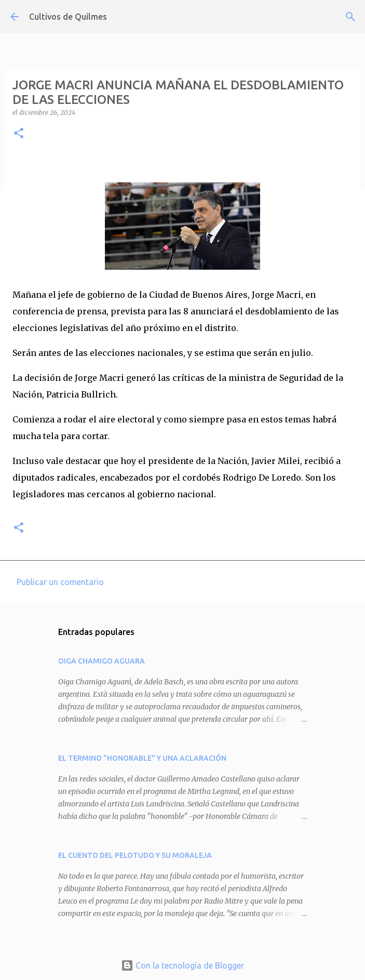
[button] (19, 134)
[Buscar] (350, 17)
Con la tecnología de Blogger (182, 965)
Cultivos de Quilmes (68, 17)
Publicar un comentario (60, 582)
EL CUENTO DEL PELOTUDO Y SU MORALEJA (135, 855)
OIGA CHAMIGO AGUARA (102, 661)
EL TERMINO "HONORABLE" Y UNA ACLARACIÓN (142, 758)
